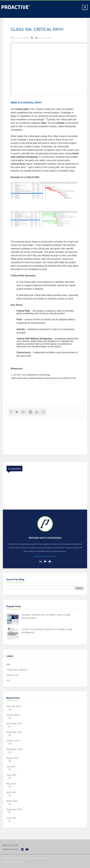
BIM (8, 664)
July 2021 (12, 767)
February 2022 (15, 706)
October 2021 (14, 741)
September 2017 (16, 809)
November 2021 (15, 732)
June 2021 (12, 775)
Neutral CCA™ (13, 675)
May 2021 (12, 784)
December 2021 (15, 724)
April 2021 (12, 792)
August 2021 (14, 758)
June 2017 (12, 818)
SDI (8, 680)
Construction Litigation (17, 670)
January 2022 (14, 715)
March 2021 (13, 801)
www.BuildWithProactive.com (45, 556)
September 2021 (16, 749)
